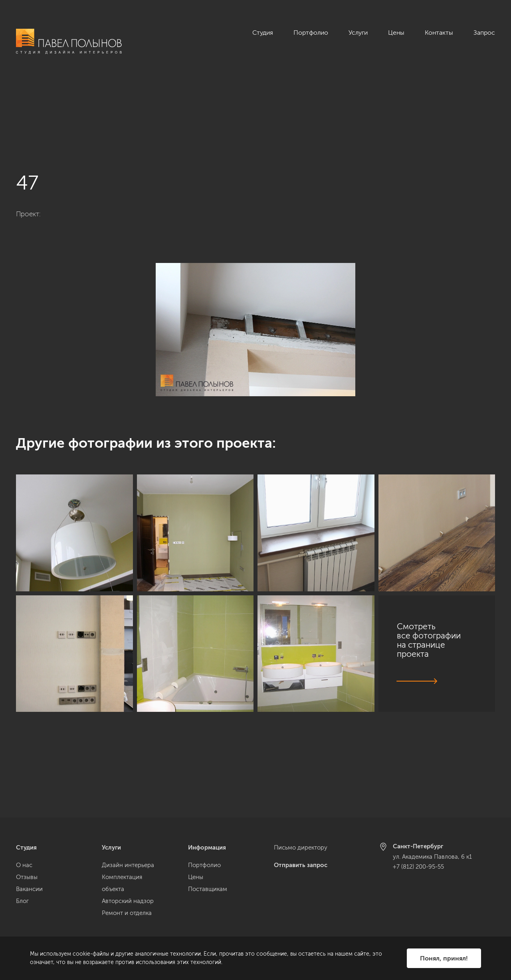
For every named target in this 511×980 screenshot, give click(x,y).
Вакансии (29, 889)
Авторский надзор (128, 901)
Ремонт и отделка (127, 913)
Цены (396, 33)
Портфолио (311, 33)
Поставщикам (208, 889)
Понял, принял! (444, 958)
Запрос (484, 33)
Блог (22, 901)
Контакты (439, 33)
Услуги (358, 33)
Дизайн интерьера (128, 865)
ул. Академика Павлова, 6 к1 (432, 857)
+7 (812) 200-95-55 (418, 867)
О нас (24, 865)
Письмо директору (301, 848)
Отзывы (27, 877)
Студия (263, 33)
